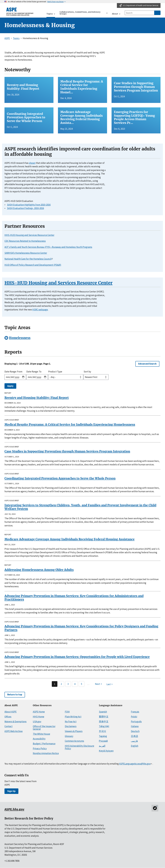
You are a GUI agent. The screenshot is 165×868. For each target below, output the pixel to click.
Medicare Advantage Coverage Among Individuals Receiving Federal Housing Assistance (70, 539)
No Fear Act (71, 722)
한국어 (102, 731)
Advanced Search (147, 364)
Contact (8, 726)
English (135, 746)
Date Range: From (13, 372)
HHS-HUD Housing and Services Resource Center (29, 235)
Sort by (87, 372)
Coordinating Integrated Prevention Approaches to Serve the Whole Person (60, 478)
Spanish (103, 712)
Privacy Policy (40, 748)
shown (32, 163)
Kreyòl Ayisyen (106, 751)
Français (135, 712)
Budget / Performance (44, 744)
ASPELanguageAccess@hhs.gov (136, 764)
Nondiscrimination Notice (46, 753)
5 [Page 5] (82, 684)
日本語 (134, 736)
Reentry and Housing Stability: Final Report (37, 398)
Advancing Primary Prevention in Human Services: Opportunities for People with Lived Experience (77, 657)
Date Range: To (34, 372)
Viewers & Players (74, 731)
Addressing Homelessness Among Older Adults (39, 570)
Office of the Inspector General (44, 728)
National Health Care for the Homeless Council (29, 259)
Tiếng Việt (104, 726)
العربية (102, 746)
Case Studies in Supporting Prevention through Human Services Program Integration (67, 451)
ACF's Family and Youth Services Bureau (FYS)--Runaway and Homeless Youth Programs (48, 247)
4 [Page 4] (75, 684)
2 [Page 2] (61, 684)
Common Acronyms (74, 741)
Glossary (69, 736)
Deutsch (135, 731)
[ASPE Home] (20, 12)
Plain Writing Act (73, 717)
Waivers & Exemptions (16, 722)
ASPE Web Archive (14, 731)
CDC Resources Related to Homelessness (25, 241)
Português (136, 722)
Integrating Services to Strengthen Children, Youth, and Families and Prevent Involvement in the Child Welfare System (80, 507)
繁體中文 (104, 717)
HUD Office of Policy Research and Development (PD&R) (33, 265)
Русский (103, 741)
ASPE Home (39, 712)
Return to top (15, 695)
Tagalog (103, 736)
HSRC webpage (40, 310)
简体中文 (104, 722)
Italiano (135, 726)
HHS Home (39, 717)
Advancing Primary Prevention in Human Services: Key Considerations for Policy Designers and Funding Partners (81, 628)
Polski (134, 717)
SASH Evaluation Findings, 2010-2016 (25, 208)
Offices (8, 717)
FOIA (67, 712)
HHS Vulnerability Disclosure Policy (79, 747)
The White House (41, 734)
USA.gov (37, 722)
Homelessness (20, 338)
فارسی (134, 741)
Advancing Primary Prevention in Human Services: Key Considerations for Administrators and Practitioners (74, 598)
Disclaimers (71, 726)
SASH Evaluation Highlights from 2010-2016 (29, 205)
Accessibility (39, 739)
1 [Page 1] (55, 684)
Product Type (55, 372)
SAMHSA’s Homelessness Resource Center (26, 253)
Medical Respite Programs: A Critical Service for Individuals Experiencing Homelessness (70, 425)
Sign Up (11, 791)
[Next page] (99, 684)
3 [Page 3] (68, 684)
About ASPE (11, 712)
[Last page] (110, 684)
